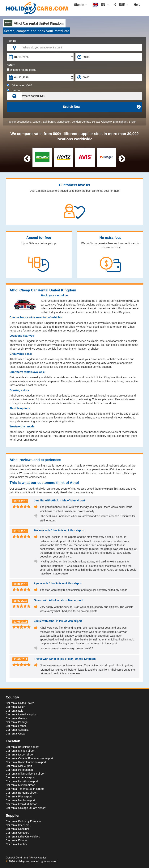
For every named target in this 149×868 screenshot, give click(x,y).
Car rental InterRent (17, 825)
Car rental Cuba (15, 734)
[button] (101, 5)
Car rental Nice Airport (19, 766)
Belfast (96, 122)
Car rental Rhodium (17, 829)
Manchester (63, 122)
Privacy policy (38, 857)
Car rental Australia (17, 730)
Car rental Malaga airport (21, 751)
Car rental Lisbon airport (20, 755)
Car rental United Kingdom (21, 714)
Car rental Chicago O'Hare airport (26, 808)
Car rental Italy (14, 711)
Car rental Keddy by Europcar (23, 821)
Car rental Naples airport (20, 800)
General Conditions (17, 857)
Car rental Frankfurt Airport (22, 804)
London (37, 122)
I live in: (14, 90)
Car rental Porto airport (19, 770)
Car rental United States (20, 703)
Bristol (132, 122)
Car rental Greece (16, 718)
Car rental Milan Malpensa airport (26, 774)
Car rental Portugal (17, 722)
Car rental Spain (15, 707)
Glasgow (106, 122)
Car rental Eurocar (17, 840)
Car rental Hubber (16, 844)
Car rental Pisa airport (19, 796)
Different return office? (21, 70)
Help (137, 5)
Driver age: (19, 85)
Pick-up (12, 41)
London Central (81, 122)
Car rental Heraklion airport (22, 781)
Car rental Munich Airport (21, 785)
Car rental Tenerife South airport (25, 789)
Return (11, 65)
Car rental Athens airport (20, 777)
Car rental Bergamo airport (22, 793)
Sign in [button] (80, 5)
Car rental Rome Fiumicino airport (26, 762)
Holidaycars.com (25, 861)
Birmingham (120, 122)
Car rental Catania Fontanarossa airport (29, 758)
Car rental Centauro (17, 833)
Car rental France (16, 726)
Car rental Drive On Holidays (23, 837)
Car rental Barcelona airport (22, 747)
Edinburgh (49, 122)
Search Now (102, 107)
